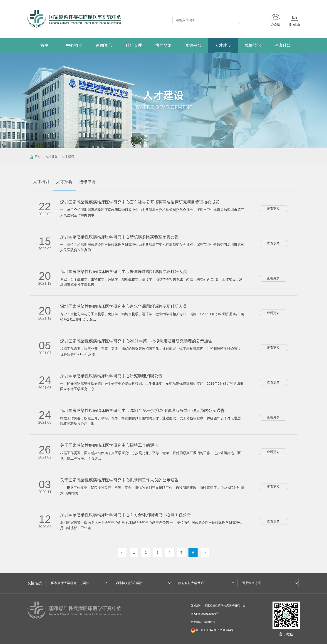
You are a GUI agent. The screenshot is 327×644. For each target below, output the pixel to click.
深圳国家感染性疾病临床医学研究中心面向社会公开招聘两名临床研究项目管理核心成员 (140, 202)
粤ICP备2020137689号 (205, 614)
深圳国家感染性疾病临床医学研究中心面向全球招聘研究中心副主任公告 (126, 515)
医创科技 (210, 622)
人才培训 (41, 182)
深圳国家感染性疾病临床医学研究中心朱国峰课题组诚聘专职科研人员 (124, 272)
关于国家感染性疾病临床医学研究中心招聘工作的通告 (109, 445)
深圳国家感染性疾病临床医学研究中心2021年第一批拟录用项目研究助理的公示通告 (136, 341)
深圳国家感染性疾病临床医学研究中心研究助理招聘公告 (111, 376)
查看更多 (273, 209)
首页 (38, 156)
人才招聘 (68, 156)
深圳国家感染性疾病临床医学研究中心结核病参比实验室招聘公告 (119, 237)
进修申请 (87, 182)
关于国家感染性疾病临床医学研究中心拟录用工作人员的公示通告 (119, 480)
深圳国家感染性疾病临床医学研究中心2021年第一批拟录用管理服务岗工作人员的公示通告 (142, 411)
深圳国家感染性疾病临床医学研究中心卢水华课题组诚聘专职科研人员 (124, 306)
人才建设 (52, 156)
